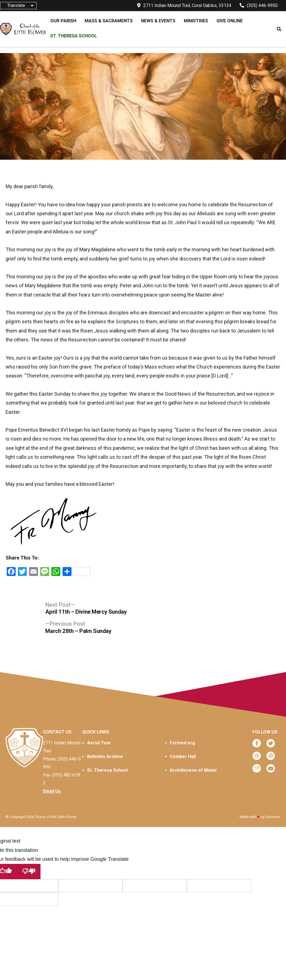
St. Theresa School (107, 770)
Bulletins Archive (105, 756)
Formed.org (182, 743)
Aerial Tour (99, 743)
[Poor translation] (29, 872)
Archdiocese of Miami (193, 770)
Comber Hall (183, 756)
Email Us (52, 791)
